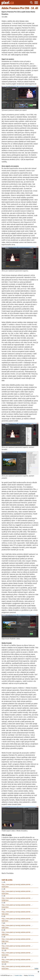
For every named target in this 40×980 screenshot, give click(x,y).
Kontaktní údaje (18, 975)
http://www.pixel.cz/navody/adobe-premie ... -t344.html (17, 906)
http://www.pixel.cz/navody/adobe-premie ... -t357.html (17, 920)
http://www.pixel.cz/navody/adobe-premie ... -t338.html (17, 899)
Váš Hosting (31, 975)
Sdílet (36, 969)
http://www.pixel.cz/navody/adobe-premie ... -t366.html (17, 933)
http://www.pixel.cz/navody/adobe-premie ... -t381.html (17, 940)
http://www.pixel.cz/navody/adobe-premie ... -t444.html (17, 967)
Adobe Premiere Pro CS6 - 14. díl (20, 8)
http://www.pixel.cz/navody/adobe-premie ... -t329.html (17, 886)
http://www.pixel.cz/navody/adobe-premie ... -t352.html (17, 913)
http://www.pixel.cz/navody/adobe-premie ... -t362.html (17, 926)
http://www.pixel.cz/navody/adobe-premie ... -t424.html (17, 954)
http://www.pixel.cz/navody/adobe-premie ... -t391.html (17, 947)
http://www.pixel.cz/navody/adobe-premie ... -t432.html (17, 961)
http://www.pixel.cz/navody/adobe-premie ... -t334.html (17, 892)
